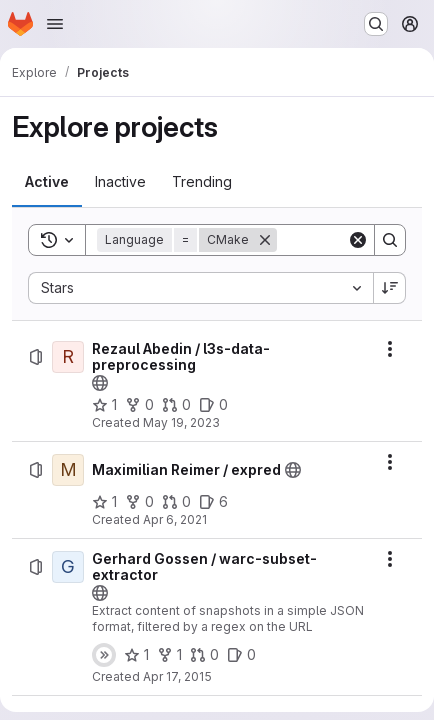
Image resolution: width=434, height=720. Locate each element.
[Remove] (265, 240)
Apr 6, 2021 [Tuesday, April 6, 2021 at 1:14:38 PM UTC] (175, 519)
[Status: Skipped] (104, 655)
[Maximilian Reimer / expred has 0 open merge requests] (176, 502)
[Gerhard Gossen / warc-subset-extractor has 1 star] (136, 655)
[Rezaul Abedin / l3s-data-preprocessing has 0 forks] (139, 405)
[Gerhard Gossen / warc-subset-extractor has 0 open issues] (241, 655)
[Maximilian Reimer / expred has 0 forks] (139, 502)
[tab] (47, 182)
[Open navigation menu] (55, 24)
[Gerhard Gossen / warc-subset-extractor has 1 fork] (169, 655)
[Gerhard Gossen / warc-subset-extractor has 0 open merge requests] (204, 655)
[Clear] (358, 240)
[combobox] (200, 288)
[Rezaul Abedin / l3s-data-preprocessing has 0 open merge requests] (176, 405)
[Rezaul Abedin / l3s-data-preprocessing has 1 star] (104, 405)
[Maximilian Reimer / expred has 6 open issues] (213, 502)
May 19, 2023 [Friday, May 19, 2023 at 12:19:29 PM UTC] (181, 422)
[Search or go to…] (376, 24)
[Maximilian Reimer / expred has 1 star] (104, 502)
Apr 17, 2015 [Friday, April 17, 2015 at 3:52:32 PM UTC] (177, 676)
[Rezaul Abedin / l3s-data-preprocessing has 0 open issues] (213, 405)
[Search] (390, 240)
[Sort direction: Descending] (390, 288)
